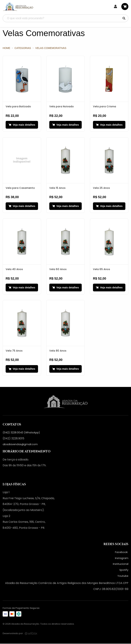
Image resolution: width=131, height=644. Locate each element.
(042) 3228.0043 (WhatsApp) (21, 433)
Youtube (123, 576)
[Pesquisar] (124, 18)
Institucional (121, 564)
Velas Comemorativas (51, 48)
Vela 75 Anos (14, 351)
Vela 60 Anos (58, 269)
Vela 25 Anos (101, 188)
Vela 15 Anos (57, 188)
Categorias (23, 48)
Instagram (122, 558)
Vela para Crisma (105, 106)
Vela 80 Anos (58, 351)
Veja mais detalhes (22, 125)
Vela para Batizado (18, 106)
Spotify (124, 570)
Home (6, 48)
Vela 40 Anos (14, 269)
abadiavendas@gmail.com (20, 445)
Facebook (122, 553)
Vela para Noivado (62, 106)
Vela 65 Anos (102, 269)
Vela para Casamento (20, 188)
